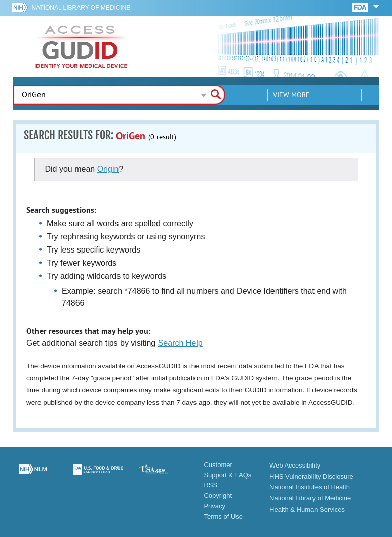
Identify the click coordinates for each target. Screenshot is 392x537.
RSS (210, 485)
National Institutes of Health (310, 487)
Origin (108, 169)
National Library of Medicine (81, 8)
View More (291, 95)
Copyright (218, 496)
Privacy (214, 506)
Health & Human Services (307, 509)
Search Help (180, 343)
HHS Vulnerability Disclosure (311, 476)
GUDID (81, 47)
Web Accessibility (295, 465)
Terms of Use (223, 516)
